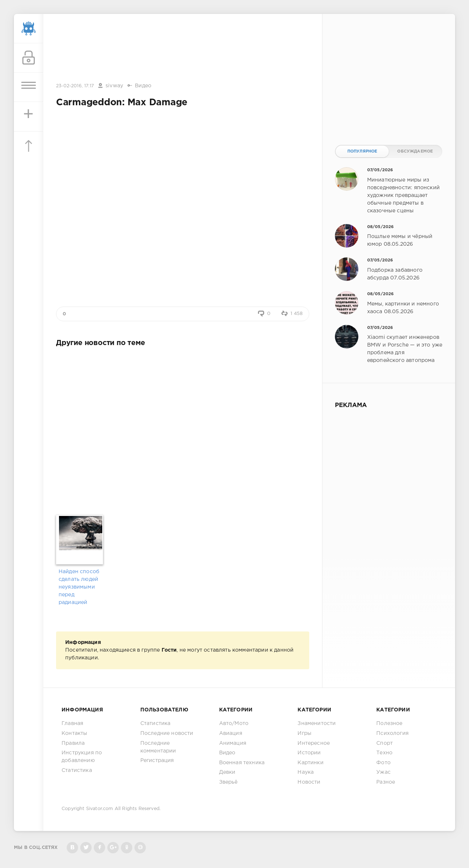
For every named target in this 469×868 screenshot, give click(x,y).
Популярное (362, 151)
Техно (384, 753)
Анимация (233, 743)
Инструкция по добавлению (82, 757)
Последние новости (167, 733)
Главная (72, 724)
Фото (383, 763)
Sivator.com (100, 809)
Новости (309, 782)
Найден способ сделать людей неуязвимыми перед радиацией (79, 587)
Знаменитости (317, 724)
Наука (306, 772)
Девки (227, 772)
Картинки (310, 763)
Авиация (231, 733)
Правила (73, 743)
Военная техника (242, 763)
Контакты (74, 733)
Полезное (389, 724)
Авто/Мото (234, 724)
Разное (386, 782)
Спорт (385, 743)
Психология (392, 733)
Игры (304, 733)
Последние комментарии (158, 747)
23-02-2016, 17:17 (75, 86)
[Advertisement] (183, 49)
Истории (309, 753)
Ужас (383, 772)
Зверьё (228, 782)
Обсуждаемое (415, 151)
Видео (143, 86)
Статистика (77, 770)
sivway (114, 86)
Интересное (314, 743)
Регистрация (157, 761)
